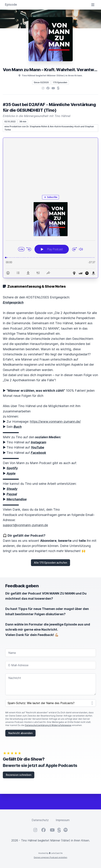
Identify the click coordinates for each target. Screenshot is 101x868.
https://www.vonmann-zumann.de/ (55, 422)
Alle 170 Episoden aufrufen (50, 563)
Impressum (63, 820)
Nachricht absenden (20, 733)
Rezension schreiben (19, 775)
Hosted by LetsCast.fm (50, 853)
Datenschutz (40, 820)
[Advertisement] (50, 164)
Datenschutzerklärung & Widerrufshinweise (48, 725)
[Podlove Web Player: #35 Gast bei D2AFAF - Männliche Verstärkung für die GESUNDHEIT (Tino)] (50, 234)
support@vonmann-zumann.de (25, 525)
